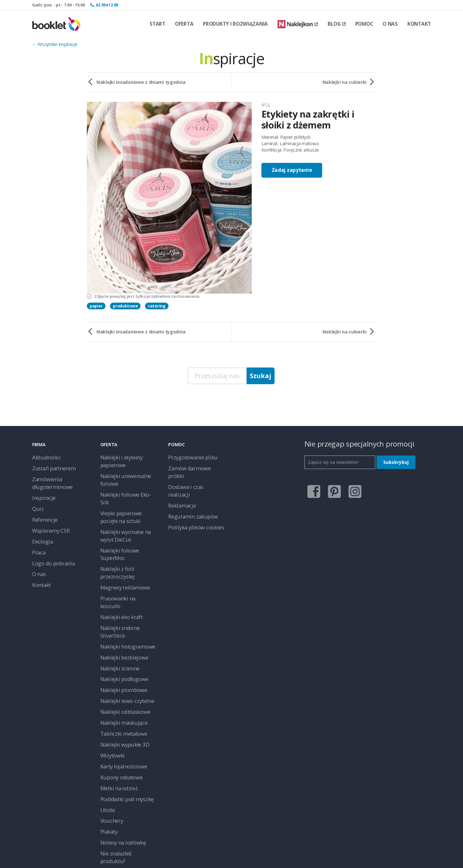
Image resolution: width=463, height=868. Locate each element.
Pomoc (364, 24)
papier (96, 306)
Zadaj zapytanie (292, 170)
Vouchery (110, 730)
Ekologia (41, 531)
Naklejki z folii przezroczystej (129, 527)
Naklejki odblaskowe (121, 633)
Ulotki (106, 720)
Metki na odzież (116, 701)
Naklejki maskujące (120, 643)
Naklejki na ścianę (118, 768)
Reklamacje (180, 486)
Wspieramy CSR (48, 521)
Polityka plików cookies (191, 505)
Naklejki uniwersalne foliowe (129, 466)
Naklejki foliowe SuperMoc (127, 518)
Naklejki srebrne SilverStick (127, 566)
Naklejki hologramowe (123, 576)
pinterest (331, 488)
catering (157, 306)
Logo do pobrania (50, 550)
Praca (38, 540)
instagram (352, 488)
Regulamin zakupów (188, 495)
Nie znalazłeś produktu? (124, 759)
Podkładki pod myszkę (123, 710)
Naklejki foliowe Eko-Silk (124, 476)
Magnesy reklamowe (121, 537)
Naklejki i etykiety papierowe (129, 457)
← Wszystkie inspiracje (55, 44)
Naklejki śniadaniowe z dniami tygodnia (141, 82)
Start (157, 24)
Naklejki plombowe (119, 614)
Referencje (43, 511)
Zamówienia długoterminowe (49, 479)
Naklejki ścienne (116, 595)
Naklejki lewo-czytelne (123, 624)
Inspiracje (42, 492)
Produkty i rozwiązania (235, 24)
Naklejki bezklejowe (120, 585)
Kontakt (419, 24)
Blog (337, 24)
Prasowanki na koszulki (123, 547)
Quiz (37, 502)
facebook (311, 488)
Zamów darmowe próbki (193, 466)
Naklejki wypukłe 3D (121, 662)
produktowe (125, 306)
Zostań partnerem (51, 466)
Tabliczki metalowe (119, 653)
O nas (390, 24)
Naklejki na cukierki (345, 82)
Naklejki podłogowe (120, 604)
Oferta (184, 24)
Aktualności (44, 457)
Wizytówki (110, 672)
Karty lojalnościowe (120, 682)
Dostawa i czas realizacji (193, 476)
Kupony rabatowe (118, 691)
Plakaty (108, 739)
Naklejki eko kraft (118, 556)
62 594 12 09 (107, 5)
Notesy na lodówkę (120, 749)
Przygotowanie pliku (188, 457)
